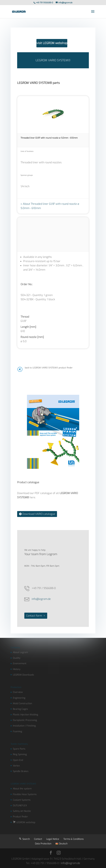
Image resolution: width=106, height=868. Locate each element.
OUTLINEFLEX (20, 806)
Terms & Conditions (73, 839)
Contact (38, 839)
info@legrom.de (41, 599)
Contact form (34, 616)
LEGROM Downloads (23, 675)
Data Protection (43, 844)
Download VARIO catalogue (39, 514)
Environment (20, 663)
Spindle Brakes (21, 771)
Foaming (17, 731)
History (17, 669)
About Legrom (20, 652)
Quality (17, 658)
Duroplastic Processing (25, 720)
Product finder (20, 817)
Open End (18, 760)
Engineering (19, 698)
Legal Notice (53, 839)
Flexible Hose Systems (25, 794)
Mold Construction (22, 703)
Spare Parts (19, 749)
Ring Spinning (20, 754)
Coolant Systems (22, 800)
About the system (22, 789)
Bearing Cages (20, 709)
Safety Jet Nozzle (22, 811)
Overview (18, 692)
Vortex (16, 766)
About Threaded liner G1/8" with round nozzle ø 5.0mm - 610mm (50, 206)
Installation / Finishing (24, 726)
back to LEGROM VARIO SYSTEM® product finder (49, 368)
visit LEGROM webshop (52, 43)
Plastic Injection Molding (25, 715)
